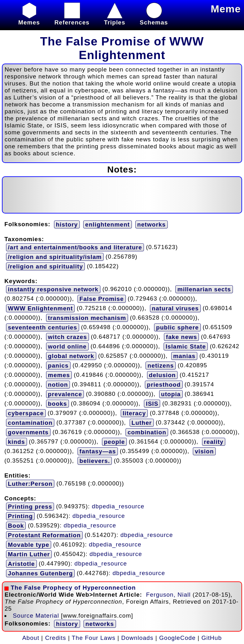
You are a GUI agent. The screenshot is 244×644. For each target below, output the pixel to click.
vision (204, 451)
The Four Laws (94, 638)
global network (71, 356)
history (67, 224)
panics (58, 366)
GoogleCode (177, 638)
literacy (134, 413)
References (72, 19)
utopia (171, 394)
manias (184, 356)
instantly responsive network (53, 289)
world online (67, 346)
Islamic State (186, 346)
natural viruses (175, 308)
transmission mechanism (87, 318)
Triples (115, 19)
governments (28, 432)
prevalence (65, 394)
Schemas (154, 19)
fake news (181, 337)
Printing (20, 516)
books (58, 404)
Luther (142, 423)
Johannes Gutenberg (41, 573)
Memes (29, 19)
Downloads (137, 638)
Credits (56, 638)
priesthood (164, 385)
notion (58, 385)
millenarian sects (204, 289)
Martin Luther (29, 554)
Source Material (36, 616)
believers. (95, 461)
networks (152, 224)
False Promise (102, 299)
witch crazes (68, 337)
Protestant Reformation (44, 535)
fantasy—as (98, 451)
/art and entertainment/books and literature (75, 247)
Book (16, 526)
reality (214, 442)
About (31, 638)
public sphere (177, 327)
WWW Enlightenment (41, 308)
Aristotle (21, 564)
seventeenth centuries (43, 327)
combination (147, 432)
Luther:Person (30, 484)
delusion (163, 375)
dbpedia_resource (118, 506)
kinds (17, 442)
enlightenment (108, 224)
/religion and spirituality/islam (55, 257)
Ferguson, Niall (168, 595)
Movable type (29, 545)
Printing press (30, 507)
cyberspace (26, 413)
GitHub (212, 638)
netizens (161, 366)
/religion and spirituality (45, 266)
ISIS (152, 404)
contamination (30, 423)
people (114, 442)
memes (59, 375)
